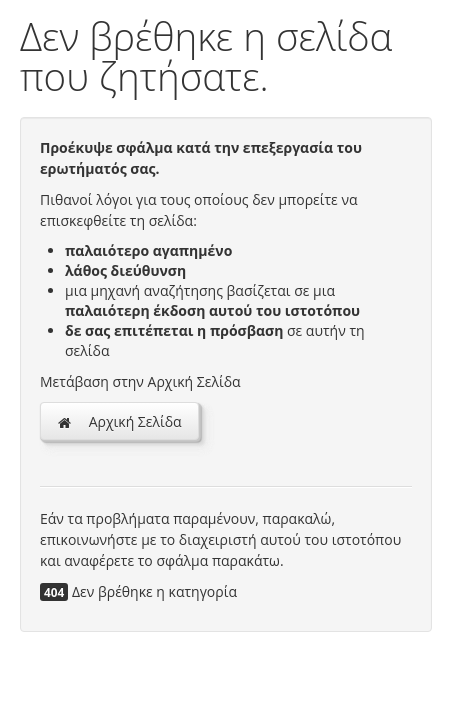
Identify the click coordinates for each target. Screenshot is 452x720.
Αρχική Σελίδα (119, 421)
